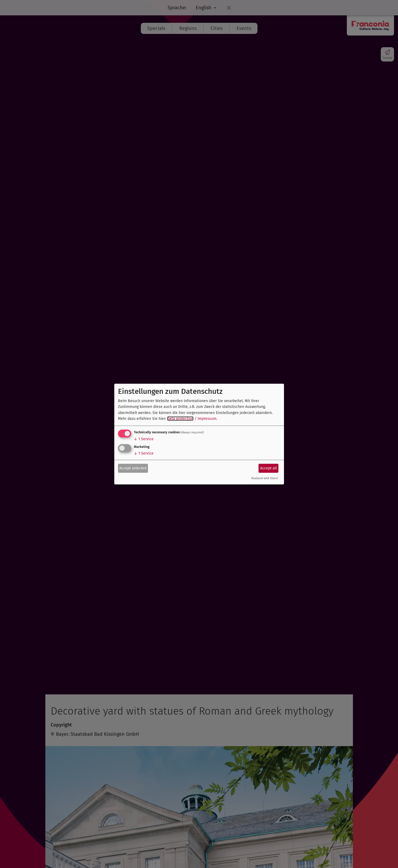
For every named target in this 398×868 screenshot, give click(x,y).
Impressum (207, 419)
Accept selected (133, 468)
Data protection (180, 419)
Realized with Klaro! (265, 478)
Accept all (268, 468)
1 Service (144, 439)
